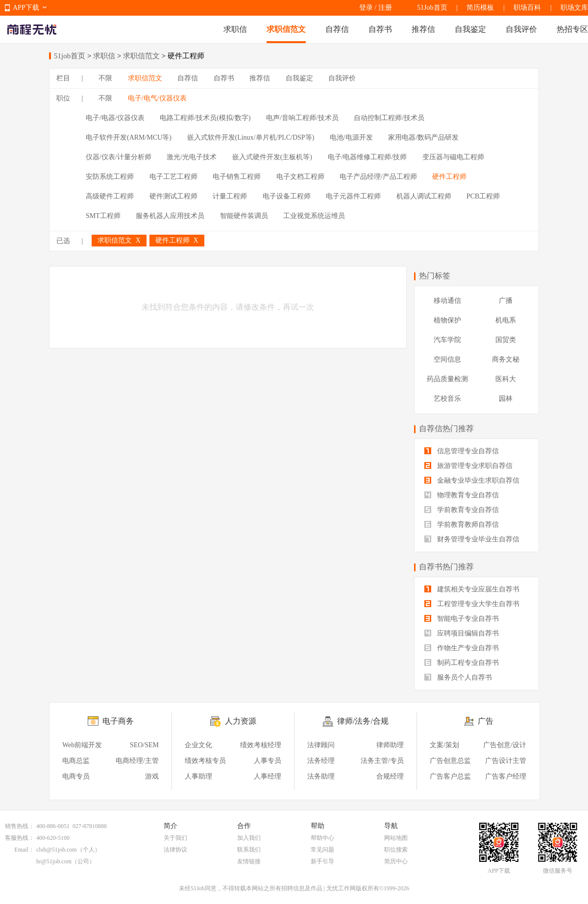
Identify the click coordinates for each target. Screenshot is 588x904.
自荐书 (380, 29)
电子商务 (118, 721)
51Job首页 (432, 8)
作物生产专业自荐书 (462, 648)
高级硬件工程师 (110, 196)
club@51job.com (57, 850)
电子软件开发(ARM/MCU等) (129, 137)
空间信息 (447, 359)
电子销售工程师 (237, 177)
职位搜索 (396, 850)
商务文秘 (506, 359)
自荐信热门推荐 (446, 428)
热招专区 (572, 29)
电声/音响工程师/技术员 (302, 118)
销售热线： (20, 826)
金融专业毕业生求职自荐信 (472, 480)
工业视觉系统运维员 (314, 216)
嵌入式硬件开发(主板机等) (272, 157)
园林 (506, 399)
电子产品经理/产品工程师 (378, 177)
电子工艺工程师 (173, 177)
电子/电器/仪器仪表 (115, 118)
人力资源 (241, 721)
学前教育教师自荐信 (462, 525)
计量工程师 (230, 196)
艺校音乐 (447, 399)
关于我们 (175, 838)
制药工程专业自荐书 (462, 663)
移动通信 (447, 301)
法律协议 (175, 850)
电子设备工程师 (287, 196)
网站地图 (396, 838)
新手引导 (322, 861)
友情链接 (249, 861)
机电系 (506, 320)
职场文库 (574, 8)
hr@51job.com (54, 861)
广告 (486, 721)
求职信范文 (286, 29)
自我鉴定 (470, 29)
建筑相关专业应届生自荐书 (472, 589)
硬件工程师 (449, 177)
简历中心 (396, 861)
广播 (506, 301)
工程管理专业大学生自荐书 (472, 604)
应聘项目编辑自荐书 (462, 633)
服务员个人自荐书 (458, 677)
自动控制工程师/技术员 (389, 118)
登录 (366, 8)
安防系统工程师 (110, 177)
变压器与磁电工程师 (453, 157)
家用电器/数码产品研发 (423, 137)
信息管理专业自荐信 (462, 451)
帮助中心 (322, 838)
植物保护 (447, 320)
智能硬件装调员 (244, 216)
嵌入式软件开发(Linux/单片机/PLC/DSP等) (251, 137)
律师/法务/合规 (363, 721)
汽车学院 (447, 340)
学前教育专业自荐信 (462, 510)
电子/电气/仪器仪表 (157, 98)
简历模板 (480, 8)
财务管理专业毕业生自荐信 (472, 539)
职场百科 (527, 8)
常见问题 (322, 850)
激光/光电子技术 (192, 157)
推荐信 (423, 29)
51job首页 (70, 56)
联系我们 (249, 850)
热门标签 (435, 276)
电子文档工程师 (300, 177)
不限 (105, 78)
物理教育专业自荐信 (462, 495)
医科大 (506, 379)
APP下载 (26, 8)
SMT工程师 (103, 216)
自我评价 (521, 29)
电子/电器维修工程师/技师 (367, 157)
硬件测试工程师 (173, 196)
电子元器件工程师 (353, 196)
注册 (385, 8)
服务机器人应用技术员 (170, 216)
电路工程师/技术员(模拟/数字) (205, 118)
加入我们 (249, 838)
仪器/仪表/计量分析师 (119, 157)
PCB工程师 (483, 196)
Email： (24, 850)
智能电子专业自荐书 (462, 619)
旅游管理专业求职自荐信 (468, 466)
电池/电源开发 (351, 137)
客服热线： (20, 838)
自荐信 (337, 29)
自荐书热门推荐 (446, 567)
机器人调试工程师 (424, 196)
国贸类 (506, 340)
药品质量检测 (447, 379)
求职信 (235, 29)
